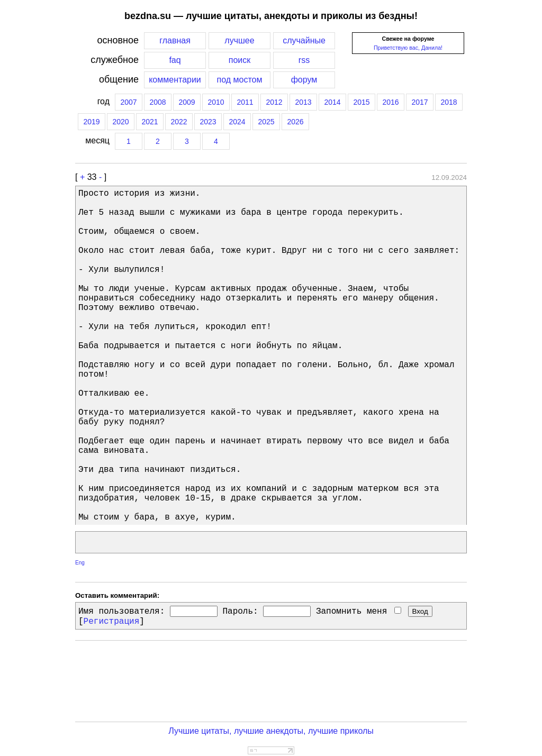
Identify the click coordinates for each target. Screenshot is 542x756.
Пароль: (240, 612)
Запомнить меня (359, 612)
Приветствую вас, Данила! (408, 48)
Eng (80, 563)
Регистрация (112, 622)
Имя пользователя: (121, 612)
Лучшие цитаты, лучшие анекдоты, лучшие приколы (271, 731)
